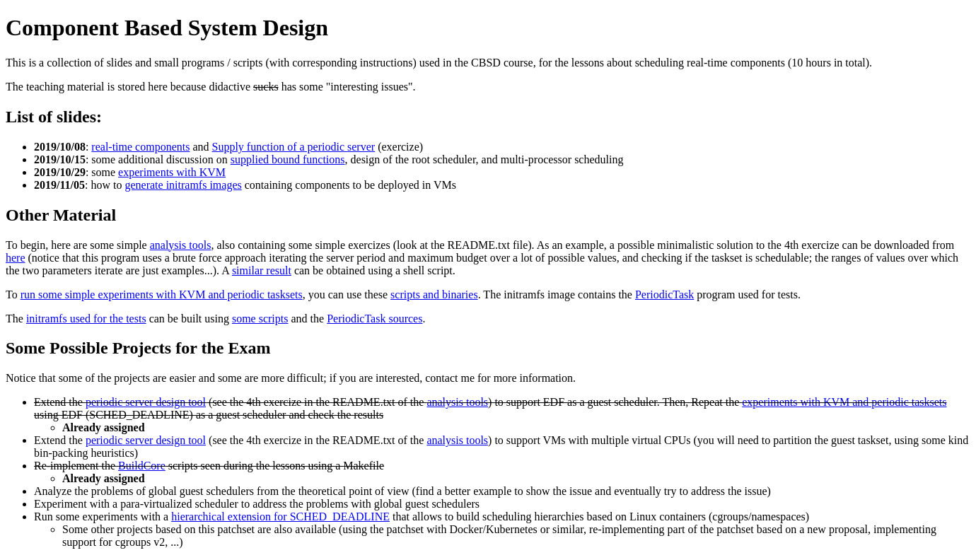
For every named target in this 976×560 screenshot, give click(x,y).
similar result (262, 270)
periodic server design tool (146, 402)
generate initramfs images (183, 185)
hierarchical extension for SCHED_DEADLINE (280, 517)
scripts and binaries (434, 294)
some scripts (260, 319)
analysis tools (181, 245)
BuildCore (142, 466)
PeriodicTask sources (374, 319)
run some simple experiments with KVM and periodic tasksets (162, 294)
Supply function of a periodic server (294, 147)
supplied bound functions (288, 159)
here (16, 258)
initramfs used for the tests (86, 319)
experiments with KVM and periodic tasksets (844, 402)
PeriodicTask (664, 294)
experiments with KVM (172, 172)
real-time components (140, 147)
